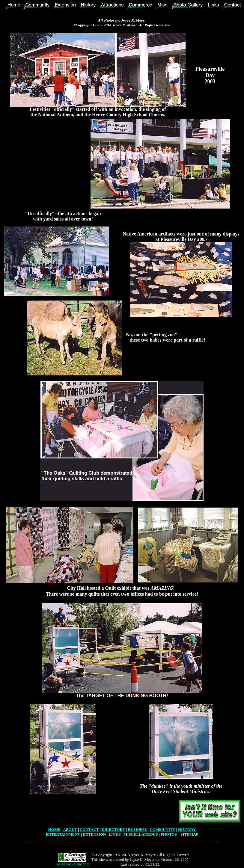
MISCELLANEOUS (141, 834)
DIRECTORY (113, 829)
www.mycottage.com (73, 864)
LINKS (115, 834)
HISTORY (187, 829)
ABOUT (70, 829)
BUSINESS (137, 829)
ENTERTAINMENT (63, 834)
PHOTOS (169, 834)
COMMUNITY (162, 829)
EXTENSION (94, 834)
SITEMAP (189, 834)
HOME (54, 829)
